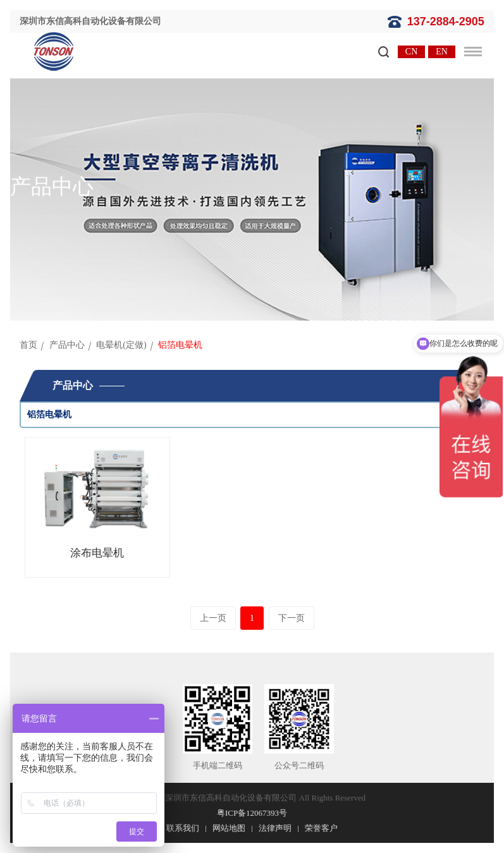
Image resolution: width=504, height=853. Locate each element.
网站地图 (229, 828)
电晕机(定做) (121, 345)
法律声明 (275, 828)
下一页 (292, 618)
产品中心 (67, 345)
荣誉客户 (321, 828)
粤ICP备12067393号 (252, 813)
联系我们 (183, 828)
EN (442, 52)
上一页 (213, 618)
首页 (28, 345)
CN (411, 52)
